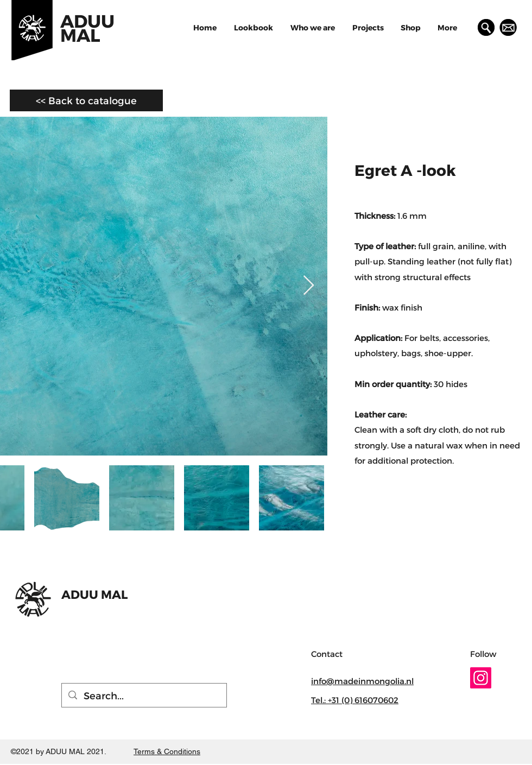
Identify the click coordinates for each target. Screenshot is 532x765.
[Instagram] (481, 678)
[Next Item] (309, 286)
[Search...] (144, 695)
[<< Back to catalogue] (86, 100)
